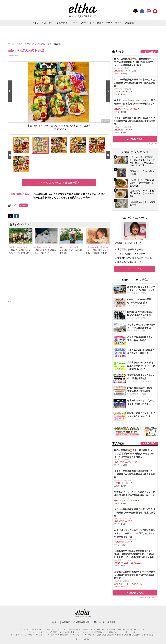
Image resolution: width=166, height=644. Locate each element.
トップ (36, 23)
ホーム (11, 44)
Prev (10, 92)
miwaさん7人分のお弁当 (35, 44)
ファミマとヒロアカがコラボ (131, 254)
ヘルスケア (47, 23)
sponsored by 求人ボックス (148, 144)
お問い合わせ (98, 622)
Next (109, 92)
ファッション (87, 23)
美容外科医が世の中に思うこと (132, 262)
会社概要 (66, 622)
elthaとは (55, 622)
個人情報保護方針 (81, 622)
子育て (119, 23)
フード (74, 23)
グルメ (20, 44)
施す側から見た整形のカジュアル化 (134, 258)
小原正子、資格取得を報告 (130, 249)
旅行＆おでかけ (105, 23)
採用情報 (111, 622)
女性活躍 (129, 23)
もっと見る (136, 269)
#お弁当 (23, 205)
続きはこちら (136, 139)
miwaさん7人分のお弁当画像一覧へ (60, 183)
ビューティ (62, 23)
